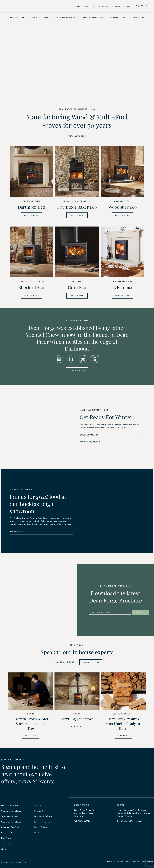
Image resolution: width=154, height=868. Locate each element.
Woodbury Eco (123, 207)
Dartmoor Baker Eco (77, 207)
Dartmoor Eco (31, 207)
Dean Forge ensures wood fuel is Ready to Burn (123, 724)
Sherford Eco (31, 287)
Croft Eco (77, 287)
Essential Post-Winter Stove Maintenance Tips (31, 724)
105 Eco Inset (122, 287)
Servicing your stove (77, 719)
